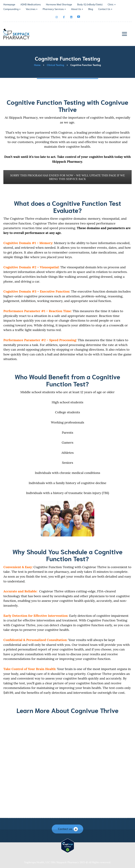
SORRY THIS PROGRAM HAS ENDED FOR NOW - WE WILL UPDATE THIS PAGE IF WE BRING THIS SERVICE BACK (67, 177)
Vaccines (31, 9)
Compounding (11, 9)
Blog (91, 9)
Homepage (9, 4)
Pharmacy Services (53, 9)
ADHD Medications (31, 4)
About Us (76, 9)
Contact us (65, 829)
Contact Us (104, 9)
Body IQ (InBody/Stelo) (90, 4)
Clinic (111, 4)
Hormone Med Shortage (59, 4)
